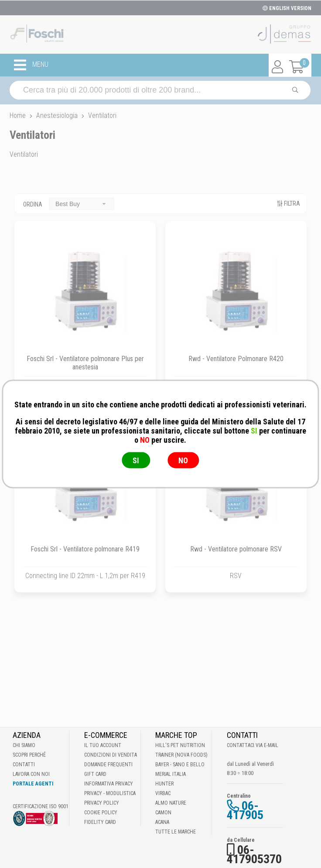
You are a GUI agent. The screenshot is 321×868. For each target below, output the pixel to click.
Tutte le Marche (176, 832)
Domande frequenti (108, 765)
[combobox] (82, 204)
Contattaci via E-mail (253, 745)
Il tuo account (103, 745)
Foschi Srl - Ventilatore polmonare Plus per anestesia (85, 363)
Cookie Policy (101, 813)
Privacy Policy (102, 803)
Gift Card (95, 774)
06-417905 (245, 810)
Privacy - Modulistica (110, 793)
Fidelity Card (100, 822)
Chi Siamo (24, 745)
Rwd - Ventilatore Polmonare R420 (236, 359)
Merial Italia (171, 774)
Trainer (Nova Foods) (181, 755)
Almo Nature (171, 803)
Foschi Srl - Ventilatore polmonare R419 (85, 549)
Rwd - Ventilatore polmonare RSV (236, 549)
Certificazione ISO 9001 (41, 806)
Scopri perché (29, 755)
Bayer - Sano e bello (180, 765)
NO (183, 460)
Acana (162, 822)
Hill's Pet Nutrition (180, 745)
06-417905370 (254, 854)
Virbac (163, 793)
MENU (31, 65)
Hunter (164, 784)
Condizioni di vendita (111, 755)
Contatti (24, 765)
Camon (163, 813)
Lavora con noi (31, 774)
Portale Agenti (33, 784)
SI (136, 460)
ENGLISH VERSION (287, 8)
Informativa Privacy (109, 784)
